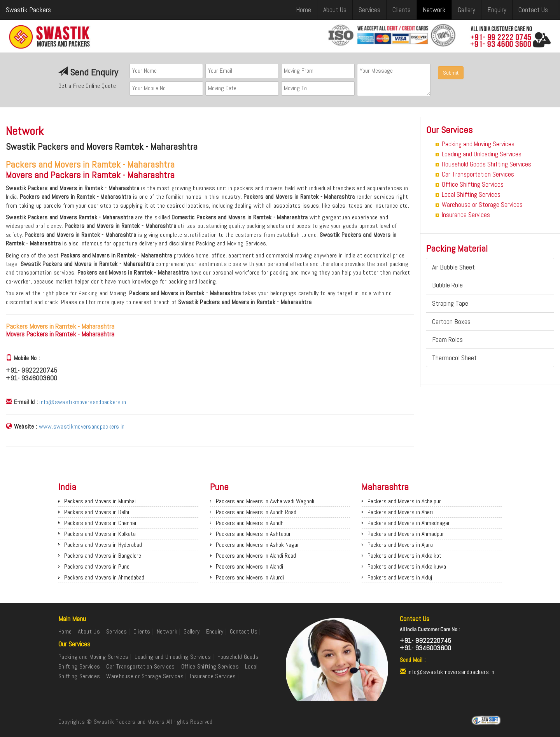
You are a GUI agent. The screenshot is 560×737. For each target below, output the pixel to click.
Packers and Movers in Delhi (97, 512)
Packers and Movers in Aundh (250, 523)
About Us (335, 10)
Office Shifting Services (473, 184)
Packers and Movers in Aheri (400, 512)
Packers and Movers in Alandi (249, 566)
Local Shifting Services (471, 194)
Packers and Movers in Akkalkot (404, 556)
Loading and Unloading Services (482, 154)
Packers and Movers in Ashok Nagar (257, 545)
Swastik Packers (28, 10)
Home (304, 10)
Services (369, 10)
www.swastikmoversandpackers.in (82, 426)
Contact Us (533, 10)
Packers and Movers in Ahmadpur (406, 534)
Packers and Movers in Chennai (100, 523)
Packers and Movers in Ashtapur (253, 534)
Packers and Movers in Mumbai (100, 501)
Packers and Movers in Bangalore (103, 556)
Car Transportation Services (478, 174)
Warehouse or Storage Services (482, 205)
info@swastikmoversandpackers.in (83, 402)
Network (434, 10)
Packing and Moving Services (478, 144)
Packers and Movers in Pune (97, 566)
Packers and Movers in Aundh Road (256, 512)
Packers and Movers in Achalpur (404, 501)
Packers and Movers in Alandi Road (256, 556)
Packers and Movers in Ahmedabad (104, 577)
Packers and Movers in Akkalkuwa (407, 566)
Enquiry (497, 10)
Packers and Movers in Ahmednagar (409, 523)
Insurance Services (466, 215)
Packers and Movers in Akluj (400, 577)
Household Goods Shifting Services (486, 164)
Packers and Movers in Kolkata (100, 534)
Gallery (466, 10)
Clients (402, 10)
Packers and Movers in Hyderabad (103, 545)
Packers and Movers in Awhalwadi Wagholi (265, 501)
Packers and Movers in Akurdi (250, 577)
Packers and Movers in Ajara (400, 545)
